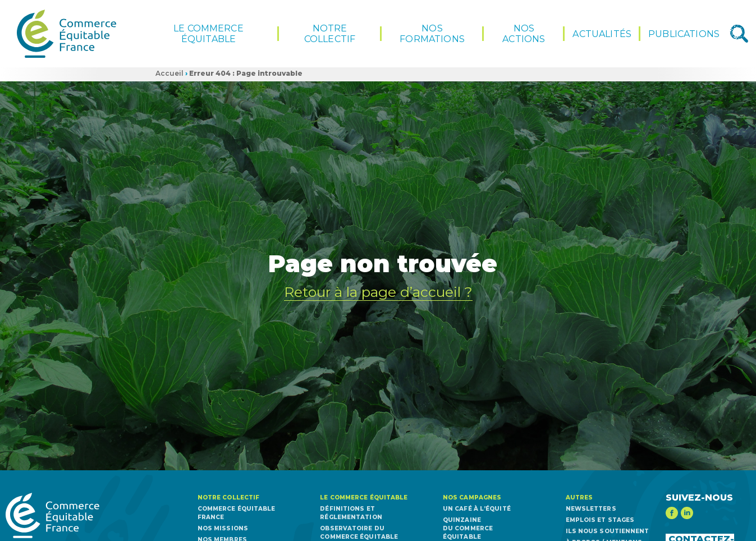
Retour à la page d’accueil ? (378, 291)
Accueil (169, 73)
